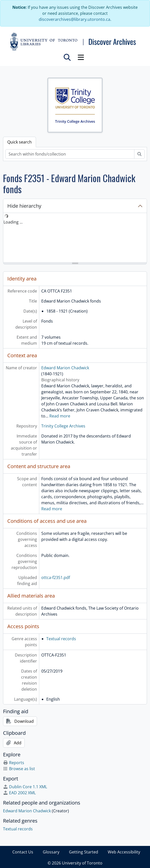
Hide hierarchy (24, 206)
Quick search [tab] (20, 142)
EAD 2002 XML (19, 793)
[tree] (75, 238)
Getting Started (84, 852)
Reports (14, 763)
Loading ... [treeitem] (13, 222)
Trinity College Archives (63, 426)
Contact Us (23, 852)
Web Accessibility (124, 852)
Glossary (51, 852)
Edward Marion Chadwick (65, 368)
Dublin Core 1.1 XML (25, 787)
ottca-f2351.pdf (56, 577)
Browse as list (19, 769)
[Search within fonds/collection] (70, 154)
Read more (60, 416)
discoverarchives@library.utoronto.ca (74, 19)
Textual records (61, 639)
